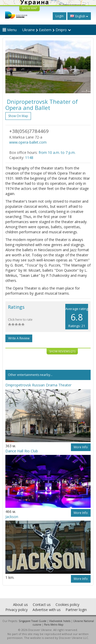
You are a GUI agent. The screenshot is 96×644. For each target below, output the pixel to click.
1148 (29, 158)
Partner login (76, 610)
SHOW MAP (29, 8)
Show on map (18, 116)
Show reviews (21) (62, 351)
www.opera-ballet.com (28, 142)
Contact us (42, 605)
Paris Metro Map (54, 625)
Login (60, 16)
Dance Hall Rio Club (22, 451)
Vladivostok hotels (60, 621)
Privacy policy (17, 610)
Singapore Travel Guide (33, 621)
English (79, 16)
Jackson (12, 517)
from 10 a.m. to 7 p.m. (57, 152)
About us (20, 605)
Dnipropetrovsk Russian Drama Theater (38, 385)
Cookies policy (67, 605)
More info (81, 447)
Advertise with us (47, 610)
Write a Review (19, 338)
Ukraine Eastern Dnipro (47, 30)
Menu (10, 30)
